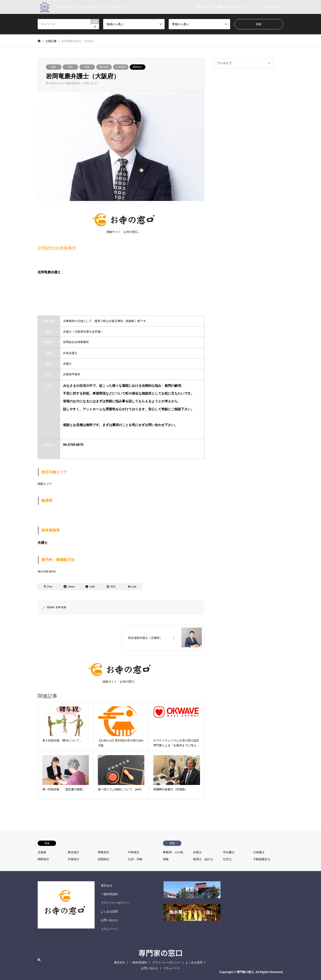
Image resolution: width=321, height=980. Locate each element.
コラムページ (109, 929)
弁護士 (197, 852)
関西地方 (138, 67)
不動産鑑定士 (262, 859)
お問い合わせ (274, 7)
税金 (87, 67)
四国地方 (104, 859)
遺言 (70, 67)
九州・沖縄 (135, 859)
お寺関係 (121, 67)
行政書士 (259, 852)
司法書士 (229, 852)
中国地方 (73, 859)
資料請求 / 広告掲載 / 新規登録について (223, 7)
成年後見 (104, 67)
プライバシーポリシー (115, 903)
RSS (39, 960)
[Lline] (90, 587)
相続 (54, 67)
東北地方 (73, 852)
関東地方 (104, 852)
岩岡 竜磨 (61, 607)
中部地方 (134, 852)
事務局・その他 (173, 852)
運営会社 (106, 886)
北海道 (42, 852)
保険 (166, 859)
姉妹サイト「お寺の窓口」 (124, 222)
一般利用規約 (109, 894)
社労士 (227, 859)
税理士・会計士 (203, 859)
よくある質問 (109, 912)
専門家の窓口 (160, 953)
